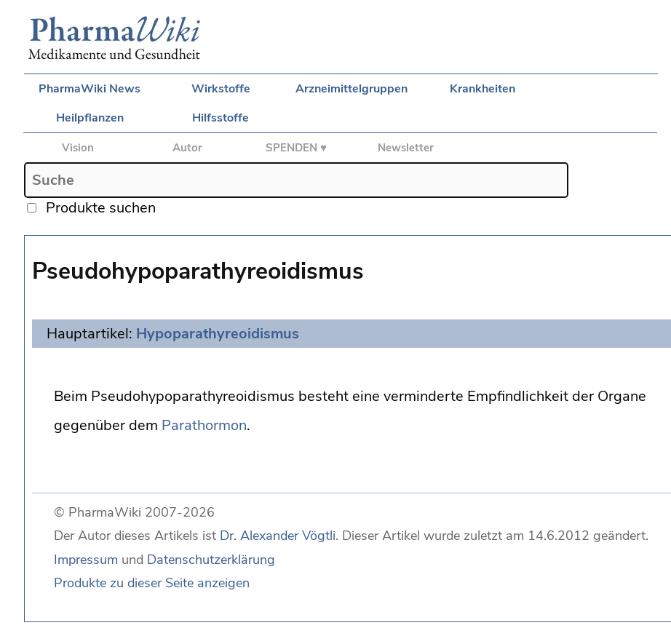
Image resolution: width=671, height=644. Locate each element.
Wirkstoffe (221, 89)
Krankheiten (483, 89)
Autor (187, 148)
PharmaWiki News (90, 89)
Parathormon (204, 425)
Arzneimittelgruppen (352, 89)
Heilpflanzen (90, 118)
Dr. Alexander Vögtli (278, 536)
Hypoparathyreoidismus (218, 334)
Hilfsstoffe (221, 118)
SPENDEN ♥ (296, 148)
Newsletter (406, 148)
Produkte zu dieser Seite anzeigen (152, 583)
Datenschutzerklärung (211, 560)
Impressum (86, 560)
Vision (78, 148)
